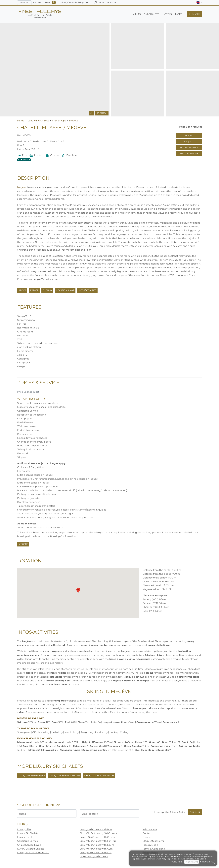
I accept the (170, 812)
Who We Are (150, 829)
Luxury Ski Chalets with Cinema (98, 837)
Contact (147, 833)
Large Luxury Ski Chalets (94, 856)
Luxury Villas (24, 829)
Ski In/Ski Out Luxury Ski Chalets (98, 833)
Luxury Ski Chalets (38, 121)
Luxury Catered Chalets (31, 849)
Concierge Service (28, 841)
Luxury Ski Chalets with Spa (96, 853)
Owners (147, 837)
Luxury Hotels (25, 837)
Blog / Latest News (153, 841)
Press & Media (150, 845)
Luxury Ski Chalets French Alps (65, 776)
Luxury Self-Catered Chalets (33, 853)
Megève (74, 121)
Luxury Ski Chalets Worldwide (99, 776)
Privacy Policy (178, 812)
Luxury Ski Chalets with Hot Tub (98, 841)
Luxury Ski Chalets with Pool (96, 829)
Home (21, 121)
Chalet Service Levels (29, 845)
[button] (199, 3)
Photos (102, 113)
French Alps (59, 121)
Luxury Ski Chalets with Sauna (97, 845)
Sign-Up (195, 812)
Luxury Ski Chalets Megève (32, 776)
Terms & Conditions (154, 849)
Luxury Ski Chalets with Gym (96, 849)
